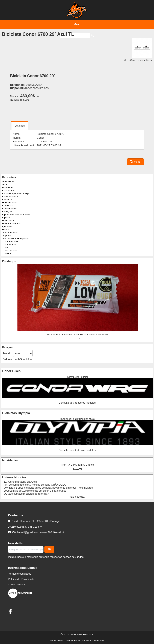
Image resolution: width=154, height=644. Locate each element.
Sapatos (7, 235)
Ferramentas (10, 202)
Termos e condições (20, 574)
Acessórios (9, 181)
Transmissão (10, 250)
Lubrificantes (10, 208)
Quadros (7, 226)
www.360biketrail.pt (53, 532)
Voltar (135, 162)
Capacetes (8, 190)
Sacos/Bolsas (10, 232)
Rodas (6, 229)
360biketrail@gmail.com (25, 532)
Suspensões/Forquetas (16, 238)
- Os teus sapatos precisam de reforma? (25, 494)
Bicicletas (8, 187)
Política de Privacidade (21, 579)
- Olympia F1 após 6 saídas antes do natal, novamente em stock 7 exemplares (47, 488)
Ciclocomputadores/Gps (16, 193)
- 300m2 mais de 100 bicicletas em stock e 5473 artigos (34, 491)
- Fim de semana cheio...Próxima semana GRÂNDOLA (34, 485)
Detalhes (20, 126)
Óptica (6, 217)
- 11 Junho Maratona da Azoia (20, 482)
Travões (7, 253)
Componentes (10, 196)
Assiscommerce (95, 640)
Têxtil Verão (9, 244)
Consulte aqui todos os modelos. (78, 403)
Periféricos (8, 220)
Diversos (7, 199)
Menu (77, 24)
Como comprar (17, 584)
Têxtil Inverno (10, 241)
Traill (5, 247)
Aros (5, 184)
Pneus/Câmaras (12, 223)
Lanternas (8, 205)
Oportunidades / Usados (16, 214)
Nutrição (7, 211)
